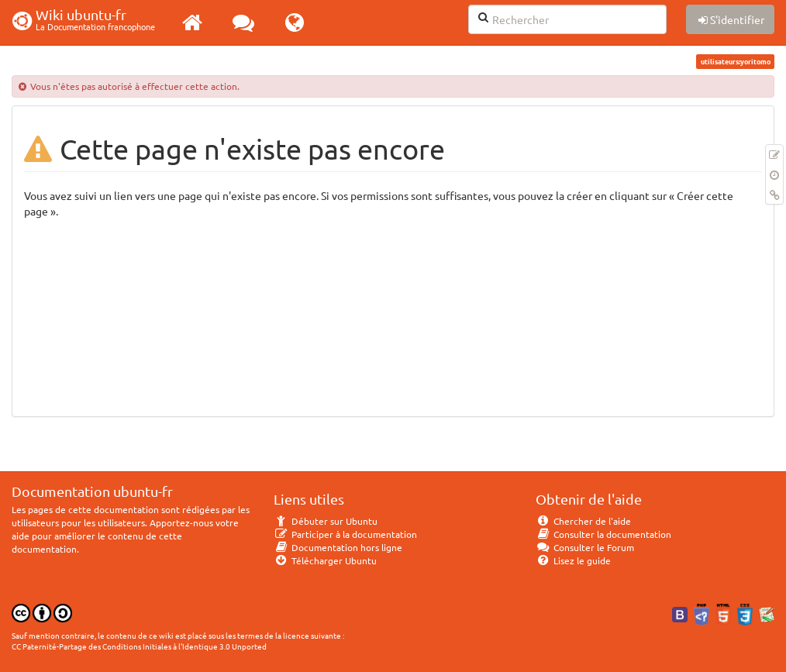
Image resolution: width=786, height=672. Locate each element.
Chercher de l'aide (583, 521)
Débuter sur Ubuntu (326, 521)
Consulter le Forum (585, 547)
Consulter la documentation (603, 534)
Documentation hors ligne (338, 547)
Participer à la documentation (345, 534)
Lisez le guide (573, 560)
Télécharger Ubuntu (325, 560)
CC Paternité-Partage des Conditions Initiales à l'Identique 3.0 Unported (139, 646)
